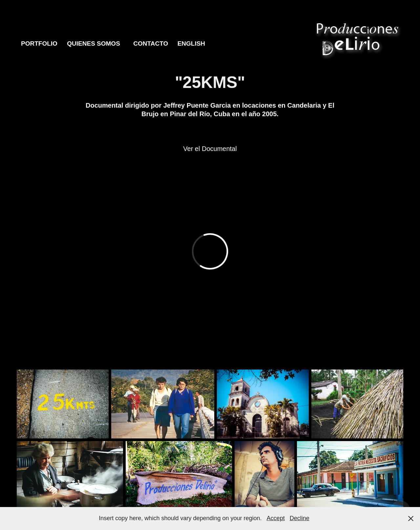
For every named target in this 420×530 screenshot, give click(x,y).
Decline (300, 518)
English (191, 43)
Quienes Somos (94, 43)
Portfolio (39, 43)
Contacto (151, 43)
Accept (276, 518)
